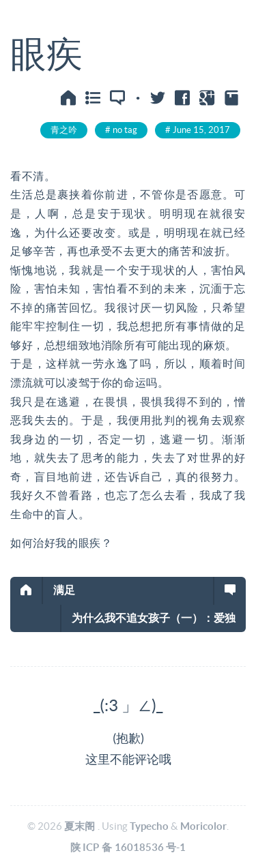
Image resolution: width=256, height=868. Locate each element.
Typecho (149, 826)
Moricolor (203, 826)
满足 (64, 590)
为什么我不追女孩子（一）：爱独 (154, 618)
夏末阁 (80, 826)
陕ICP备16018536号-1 (128, 847)
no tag (125, 130)
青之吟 (64, 130)
